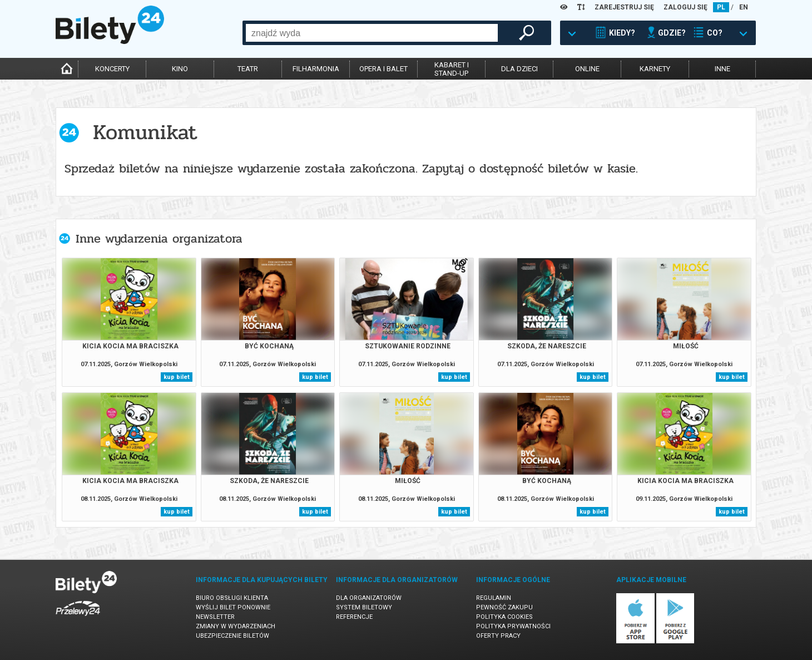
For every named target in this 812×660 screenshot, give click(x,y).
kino (180, 69)
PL (721, 7)
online (587, 69)
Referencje (354, 617)
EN (744, 7)
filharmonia (316, 69)
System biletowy (364, 607)
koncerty (112, 69)
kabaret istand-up (452, 69)
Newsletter (215, 617)
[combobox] (372, 33)
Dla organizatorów (369, 598)
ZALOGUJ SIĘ (685, 7)
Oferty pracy (498, 636)
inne (722, 69)
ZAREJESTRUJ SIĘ (624, 7)
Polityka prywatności (513, 626)
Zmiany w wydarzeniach (236, 626)
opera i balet (383, 69)
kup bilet (177, 377)
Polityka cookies (504, 617)
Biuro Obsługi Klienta (232, 598)
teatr (248, 69)
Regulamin (494, 598)
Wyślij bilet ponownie (233, 607)
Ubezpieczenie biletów (232, 636)
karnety (655, 69)
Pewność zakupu (504, 607)
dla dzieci (519, 69)
